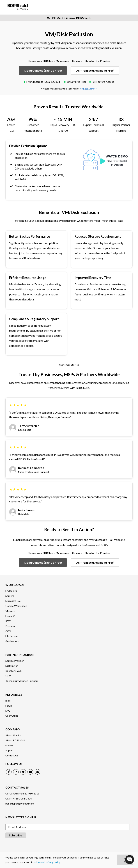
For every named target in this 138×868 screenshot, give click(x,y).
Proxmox (10, 626)
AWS (8, 631)
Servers (10, 596)
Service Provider (15, 661)
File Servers (12, 636)
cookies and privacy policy (46, 862)
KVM (8, 621)
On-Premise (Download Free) (95, 70)
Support (10, 750)
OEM (8, 676)
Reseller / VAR (13, 671)
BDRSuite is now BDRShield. (69, 18)
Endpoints (11, 591)
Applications (12, 641)
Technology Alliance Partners (22, 681)
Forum (9, 706)
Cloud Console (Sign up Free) (43, 70)
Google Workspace (16, 606)
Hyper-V (10, 616)
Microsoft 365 (13, 601)
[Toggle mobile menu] (131, 9)
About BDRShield (15, 740)
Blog (8, 701)
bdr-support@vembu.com (20, 804)
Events (9, 745)
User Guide (12, 716)
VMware (10, 611)
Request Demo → (89, 89)
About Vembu (13, 735)
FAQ (8, 711)
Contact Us (12, 755)
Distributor (12, 666)
